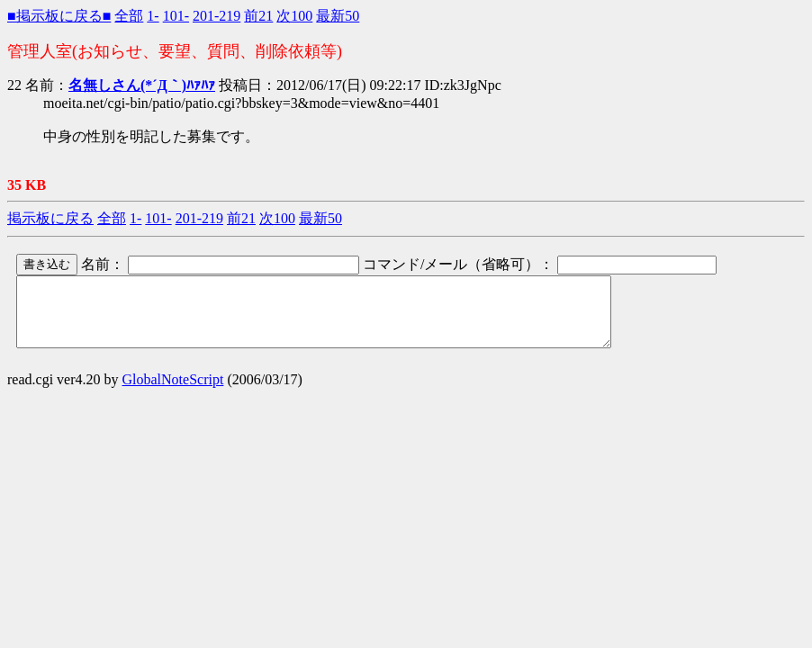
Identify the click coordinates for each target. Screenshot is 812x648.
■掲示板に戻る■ (59, 16)
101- (176, 16)
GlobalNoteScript (173, 393)
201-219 (217, 16)
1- (153, 16)
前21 (258, 16)
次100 (294, 16)
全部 (129, 16)
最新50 (338, 16)
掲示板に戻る (50, 218)
